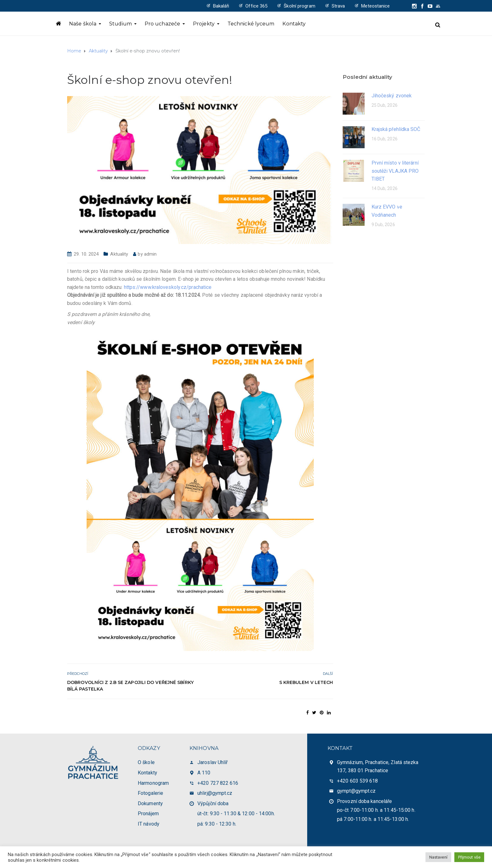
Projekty (204, 24)
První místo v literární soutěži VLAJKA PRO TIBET (395, 171)
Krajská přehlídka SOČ (396, 129)
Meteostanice (375, 6)
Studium (120, 24)
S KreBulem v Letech (306, 682)
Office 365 (256, 6)
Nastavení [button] (438, 857)
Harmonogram (153, 783)
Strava (338, 6)
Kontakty (294, 24)
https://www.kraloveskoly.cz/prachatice (168, 287)
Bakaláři (221, 6)
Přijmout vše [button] (469, 857)
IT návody (149, 824)
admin (150, 254)
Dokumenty (150, 803)
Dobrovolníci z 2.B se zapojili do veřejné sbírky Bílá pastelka (130, 686)
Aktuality (119, 254)
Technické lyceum (251, 24)
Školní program (299, 6)
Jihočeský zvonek (392, 96)
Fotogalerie (150, 793)
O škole (146, 762)
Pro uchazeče (162, 24)
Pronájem (148, 814)
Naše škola (83, 24)
